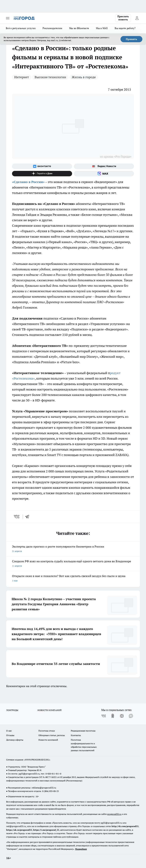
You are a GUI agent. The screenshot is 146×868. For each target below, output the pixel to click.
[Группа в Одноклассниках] (113, 716)
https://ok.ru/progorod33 (19, 830)
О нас (9, 731)
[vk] (17, 517)
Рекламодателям (52, 28)
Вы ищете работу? (125, 28)
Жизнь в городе (84, 77)
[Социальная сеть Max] (104, 174)
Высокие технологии (50, 77)
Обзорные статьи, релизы (52, 735)
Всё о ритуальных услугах (21, 28)
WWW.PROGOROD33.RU (37, 760)
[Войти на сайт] (137, 18)
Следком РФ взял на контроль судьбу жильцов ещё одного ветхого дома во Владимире (73, 564)
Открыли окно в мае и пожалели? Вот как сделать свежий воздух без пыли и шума (73, 579)
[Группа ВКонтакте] (42, 166)
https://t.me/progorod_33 (46, 830)
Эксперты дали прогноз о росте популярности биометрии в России (73, 549)
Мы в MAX (102, 28)
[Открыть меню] (8, 18)
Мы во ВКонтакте (79, 28)
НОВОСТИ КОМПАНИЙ (50, 710)
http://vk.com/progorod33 (125, 826)
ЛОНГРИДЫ (12, 710)
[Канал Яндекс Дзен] (42, 174)
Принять (131, 39)
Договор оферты (15, 740)
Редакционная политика (83, 731)
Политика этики (47, 731)
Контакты (76, 735)
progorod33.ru (114, 814)
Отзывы (10, 735)
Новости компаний (48, 740)
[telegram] (28, 517)
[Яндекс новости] (104, 166)
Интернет (22, 77)
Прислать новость (123, 18)
